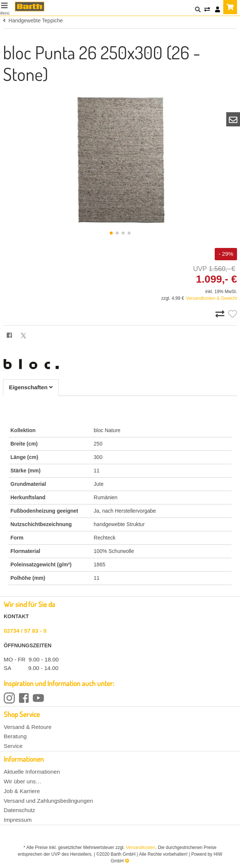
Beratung (15, 736)
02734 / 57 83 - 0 (25, 631)
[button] (111, 233)
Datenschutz (19, 810)
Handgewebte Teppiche (33, 21)
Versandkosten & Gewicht (212, 298)
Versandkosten (140, 847)
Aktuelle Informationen (32, 772)
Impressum (18, 820)
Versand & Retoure (28, 727)
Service (13, 746)
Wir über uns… (23, 781)
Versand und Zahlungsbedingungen (48, 801)
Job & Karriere (22, 791)
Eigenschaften (31, 387)
